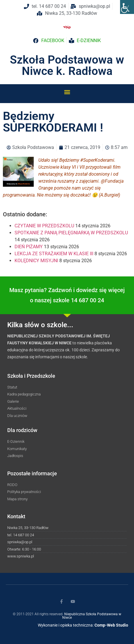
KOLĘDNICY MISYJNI (36, 261)
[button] (67, 92)
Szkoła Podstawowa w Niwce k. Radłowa (67, 65)
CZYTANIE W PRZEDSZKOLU (44, 226)
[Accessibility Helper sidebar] (127, 7)
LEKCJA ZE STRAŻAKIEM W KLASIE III (54, 254)
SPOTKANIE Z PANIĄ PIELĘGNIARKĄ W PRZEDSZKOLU (71, 233)
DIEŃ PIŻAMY (29, 247)
